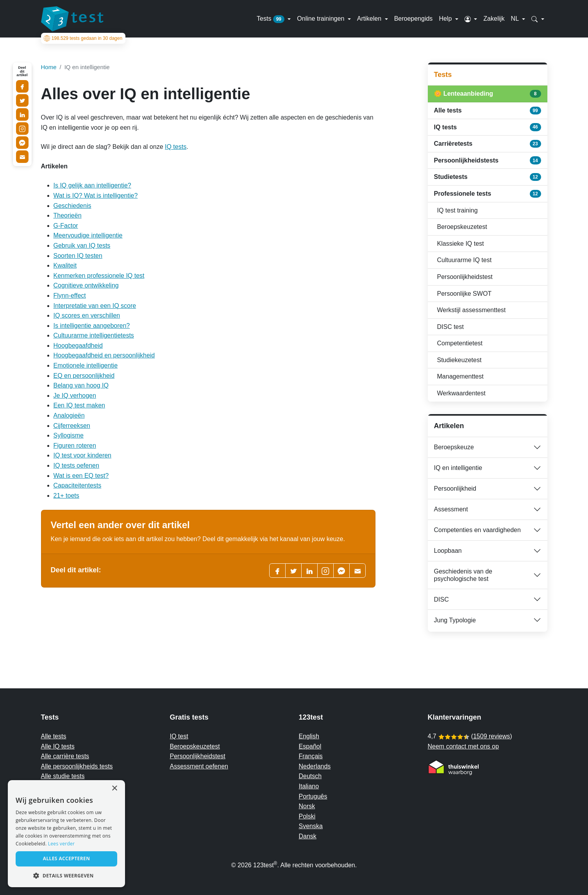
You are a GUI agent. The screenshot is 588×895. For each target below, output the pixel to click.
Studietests (488, 177)
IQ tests (176, 147)
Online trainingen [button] (321, 19)
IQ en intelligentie (458, 468)
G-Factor (66, 226)
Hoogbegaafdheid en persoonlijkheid (104, 355)
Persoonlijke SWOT (465, 294)
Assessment (451, 509)
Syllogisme (69, 435)
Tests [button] (271, 19)
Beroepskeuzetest (462, 227)
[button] (471, 19)
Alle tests (488, 111)
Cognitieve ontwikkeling (86, 285)
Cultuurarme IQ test (465, 260)
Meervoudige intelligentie (88, 235)
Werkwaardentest (461, 393)
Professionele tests (488, 194)
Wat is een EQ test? (81, 476)
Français (311, 756)
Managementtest (460, 376)
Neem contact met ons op (463, 746)
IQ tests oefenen (76, 465)
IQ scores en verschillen (87, 315)
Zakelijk (494, 19)
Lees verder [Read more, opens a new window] (62, 844)
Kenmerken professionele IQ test (99, 276)
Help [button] (446, 19)
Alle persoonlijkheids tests (77, 766)
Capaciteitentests (78, 485)
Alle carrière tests (65, 756)
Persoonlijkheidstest (465, 277)
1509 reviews (491, 736)
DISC (441, 599)
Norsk (307, 806)
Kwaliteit (65, 265)
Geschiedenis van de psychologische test (463, 575)
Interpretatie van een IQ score (95, 306)
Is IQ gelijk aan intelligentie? (92, 185)
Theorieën (68, 215)
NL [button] (516, 19)
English (309, 736)
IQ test (179, 736)
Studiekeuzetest (459, 360)
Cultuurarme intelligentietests (94, 335)
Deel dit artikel (22, 71)
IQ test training (458, 210)
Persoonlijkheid (455, 489)
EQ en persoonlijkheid (84, 376)
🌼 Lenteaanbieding (488, 94)
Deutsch (310, 776)
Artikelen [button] (370, 19)
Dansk (308, 836)
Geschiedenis (72, 206)
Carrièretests (488, 144)
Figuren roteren (75, 446)
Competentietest (460, 343)
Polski (307, 816)
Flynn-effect (70, 296)
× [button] (114, 789)
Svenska (311, 826)
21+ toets (66, 496)
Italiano (309, 786)
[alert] (66, 834)
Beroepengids (414, 19)
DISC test (450, 327)
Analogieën (69, 415)
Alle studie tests (63, 776)
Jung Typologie (455, 620)
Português (313, 796)
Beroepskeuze (454, 447)
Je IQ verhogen (75, 396)
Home (49, 67)
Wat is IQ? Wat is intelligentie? (96, 196)
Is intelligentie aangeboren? (92, 326)
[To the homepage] (72, 19)
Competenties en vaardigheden (477, 530)
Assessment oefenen (199, 766)
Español (310, 746)
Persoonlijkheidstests (488, 160)
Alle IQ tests (58, 746)
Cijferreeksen (72, 426)
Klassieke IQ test (461, 244)
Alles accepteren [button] (67, 858)
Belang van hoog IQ (81, 385)
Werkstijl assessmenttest (472, 310)
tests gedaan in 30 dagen (82, 38)
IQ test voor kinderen (83, 455)
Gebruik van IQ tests (82, 246)
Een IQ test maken (80, 405)
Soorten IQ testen (78, 256)
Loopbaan (448, 551)
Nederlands (315, 766)
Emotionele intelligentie (86, 365)
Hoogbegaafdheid (78, 346)
